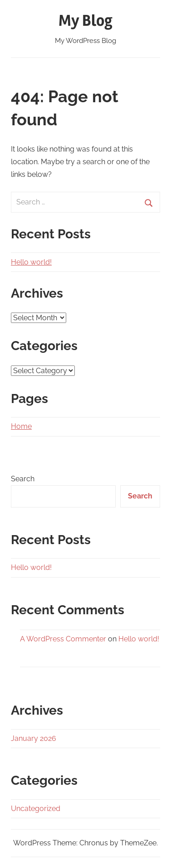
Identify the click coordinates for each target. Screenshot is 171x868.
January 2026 (34, 738)
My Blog (85, 21)
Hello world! (31, 262)
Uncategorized (36, 809)
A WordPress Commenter (63, 639)
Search (23, 479)
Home (21, 426)
